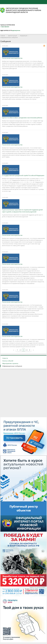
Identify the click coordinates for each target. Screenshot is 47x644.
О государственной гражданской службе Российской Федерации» (23, 175)
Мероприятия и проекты (10, 363)
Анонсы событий (8, 361)
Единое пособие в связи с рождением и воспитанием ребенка (22, 118)
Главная (3, 36)
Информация (24, 36)
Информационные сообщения (9, 37)
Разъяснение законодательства (12, 58)
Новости (5, 358)
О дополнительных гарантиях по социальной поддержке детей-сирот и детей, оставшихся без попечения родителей (23, 211)
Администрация (12, 36)
